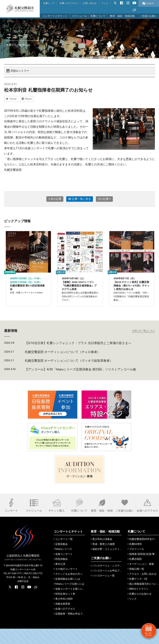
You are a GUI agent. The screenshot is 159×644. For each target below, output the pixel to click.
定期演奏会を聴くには (67, 594)
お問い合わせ (90, 3)
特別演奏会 (61, 574)
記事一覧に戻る (80, 199)
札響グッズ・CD (138, 594)
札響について (98, 16)
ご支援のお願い (148, 16)
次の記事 (104, 199)
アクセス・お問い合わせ (142, 589)
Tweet (11, 99)
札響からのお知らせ (140, 609)
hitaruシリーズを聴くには (69, 599)
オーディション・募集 (141, 579)
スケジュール (79, 16)
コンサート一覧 (63, 554)
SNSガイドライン (138, 604)
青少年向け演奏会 (102, 554)
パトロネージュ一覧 (103, 591)
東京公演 (60, 579)
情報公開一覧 (136, 584)
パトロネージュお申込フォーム (109, 586)
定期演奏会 (61, 559)
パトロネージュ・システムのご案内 (111, 581)
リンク (105, 3)
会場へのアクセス (64, 624)
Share (27, 99)
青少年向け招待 (63, 614)
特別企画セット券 (64, 609)
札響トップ (49, 3)
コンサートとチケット (55, 16)
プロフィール (136, 564)
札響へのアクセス (69, 3)
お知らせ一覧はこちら (143, 346)
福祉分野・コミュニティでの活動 (110, 564)
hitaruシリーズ (63, 564)
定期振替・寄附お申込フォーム (72, 629)
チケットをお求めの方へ (68, 589)
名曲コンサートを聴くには (69, 604)
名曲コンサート (63, 569)
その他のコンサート (66, 584)
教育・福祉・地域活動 (122, 16)
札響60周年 (135, 559)
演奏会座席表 (62, 619)
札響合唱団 (135, 574)
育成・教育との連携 (103, 559)
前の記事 (55, 199)
